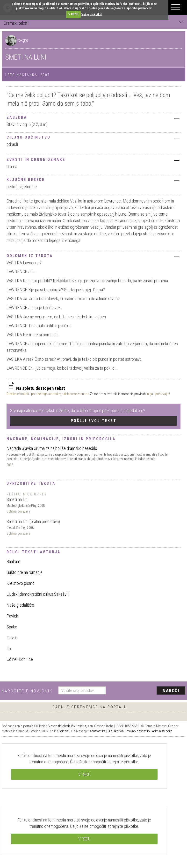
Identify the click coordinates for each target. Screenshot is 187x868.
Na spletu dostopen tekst (36, 388)
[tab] (93, 117)
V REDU (73, 14)
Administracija (162, 731)
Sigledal (63, 731)
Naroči (171, 691)
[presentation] (147, 691)
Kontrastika (97, 731)
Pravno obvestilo (138, 731)
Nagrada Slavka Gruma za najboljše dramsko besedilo (52, 448)
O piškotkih (116, 731)
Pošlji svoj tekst (94, 421)
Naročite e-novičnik (27, 691)
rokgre (23, 40)
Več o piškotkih (92, 14)
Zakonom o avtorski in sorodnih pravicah (118, 394)
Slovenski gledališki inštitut (67, 726)
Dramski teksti (93, 23)
